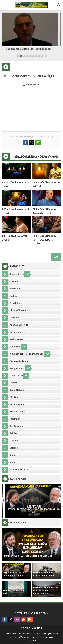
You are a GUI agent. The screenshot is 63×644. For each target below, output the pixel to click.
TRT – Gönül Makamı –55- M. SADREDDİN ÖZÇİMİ (45, 240)
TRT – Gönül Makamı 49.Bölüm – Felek (44, 211)
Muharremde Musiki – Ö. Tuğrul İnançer (32, 49)
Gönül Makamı (33, 85)
